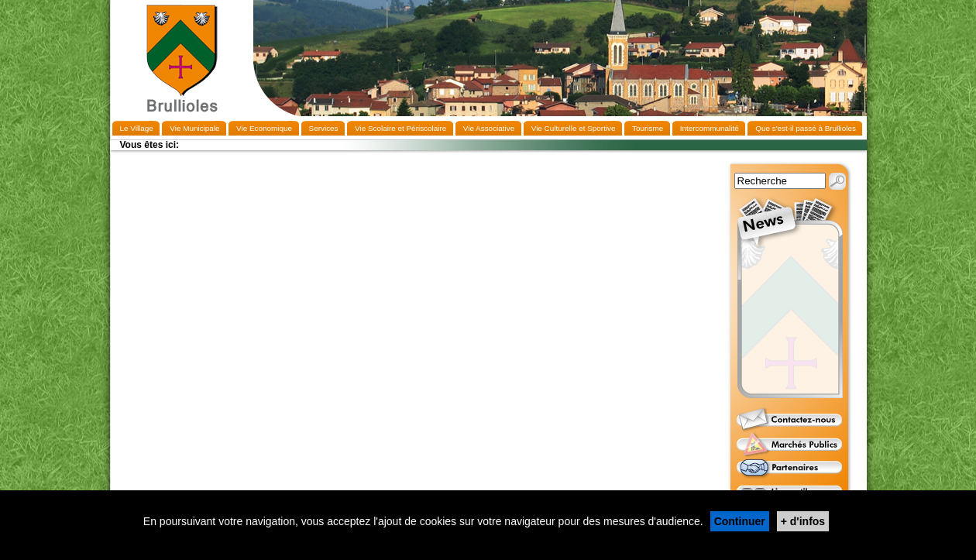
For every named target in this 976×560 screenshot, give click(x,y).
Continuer (740, 521)
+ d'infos (803, 521)
